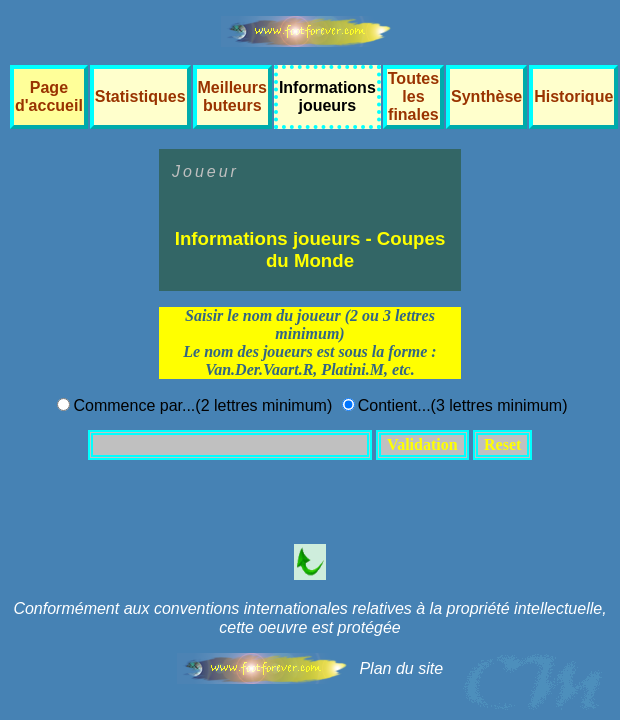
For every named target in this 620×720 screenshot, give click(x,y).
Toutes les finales (413, 96)
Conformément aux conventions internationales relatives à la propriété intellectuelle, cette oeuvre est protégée (309, 618)
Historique (573, 96)
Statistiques (140, 96)
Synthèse (486, 96)
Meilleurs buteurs (232, 96)
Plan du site (401, 668)
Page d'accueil (49, 96)
